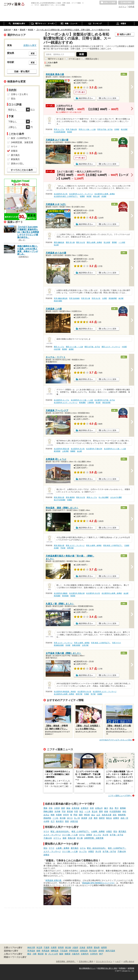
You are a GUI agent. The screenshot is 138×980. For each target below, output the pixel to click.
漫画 (64, 838)
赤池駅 (104, 196)
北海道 (82, 947)
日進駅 (127, 545)
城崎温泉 (55, 951)
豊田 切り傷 (70, 242)
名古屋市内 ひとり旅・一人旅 (82, 400)
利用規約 (122, 968)
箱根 (38, 951)
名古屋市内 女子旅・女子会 (105, 400)
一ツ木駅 (122, 242)
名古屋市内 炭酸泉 (61, 593)
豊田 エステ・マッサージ (111, 347)
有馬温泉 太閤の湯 (53, 880)
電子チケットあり (56, 59)
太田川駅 (85, 645)
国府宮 (102, 818)
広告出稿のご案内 (86, 962)
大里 (90, 818)
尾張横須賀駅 (59, 645)
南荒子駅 (79, 694)
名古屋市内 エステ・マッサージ (81, 194)
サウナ (46, 831)
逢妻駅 (71, 349)
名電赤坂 (75, 808)
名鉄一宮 (124, 818)
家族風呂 (15, 159)
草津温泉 (31, 951)
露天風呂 (122, 831)
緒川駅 (121, 298)
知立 (81, 811)
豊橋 (45, 808)
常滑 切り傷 (85, 298)
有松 (124, 811)
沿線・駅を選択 (22, 71)
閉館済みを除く (92, 59)
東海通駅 (82, 403)
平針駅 (63, 548)
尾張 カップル (92, 497)
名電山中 (99, 808)
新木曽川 (60, 821)
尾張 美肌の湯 (59, 497)
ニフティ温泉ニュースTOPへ (120, 796)
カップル (97, 835)
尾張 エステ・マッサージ (75, 545)
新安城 (70, 811)
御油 (68, 808)
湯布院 (101, 951)
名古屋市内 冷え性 (61, 194)
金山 (93, 815)
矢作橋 (57, 811)
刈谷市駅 (57, 349)
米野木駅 (70, 548)
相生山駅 (96, 196)
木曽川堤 (74, 821)
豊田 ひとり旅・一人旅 (74, 347)
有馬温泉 (46, 951)
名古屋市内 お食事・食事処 (105, 194)
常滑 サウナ (117, 643)
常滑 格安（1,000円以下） (101, 643)
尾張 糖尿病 (70, 497)
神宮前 (87, 815)
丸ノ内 (77, 818)
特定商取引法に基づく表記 (107, 968)
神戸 (101, 954)
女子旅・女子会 (116, 835)
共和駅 (117, 129)
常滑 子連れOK (71, 129)
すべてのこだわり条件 (22, 170)
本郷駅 (70, 500)
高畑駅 (100, 694)
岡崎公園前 (48, 811)
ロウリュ (57, 838)
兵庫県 (54, 947)
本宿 (92, 808)
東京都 (68, 947)
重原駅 (65, 349)
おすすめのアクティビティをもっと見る (116, 740)
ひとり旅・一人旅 (70, 835)
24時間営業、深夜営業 (94, 838)
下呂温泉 (64, 951)
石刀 (53, 821)
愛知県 (97, 947)
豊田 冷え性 (81, 242)
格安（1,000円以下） (81, 831)
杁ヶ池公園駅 (104, 497)
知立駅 (56, 245)
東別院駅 (57, 451)
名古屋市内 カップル (61, 400)
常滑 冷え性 (96, 298)
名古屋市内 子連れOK (94, 449)
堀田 (81, 815)
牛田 (76, 811)
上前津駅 (65, 451)
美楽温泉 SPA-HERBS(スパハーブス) (98, 883)
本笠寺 (66, 815)
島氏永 (109, 818)
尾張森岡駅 (113, 298)
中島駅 (87, 694)
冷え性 (105, 835)
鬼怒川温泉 (110, 951)
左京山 (46, 815)
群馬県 (61, 947)
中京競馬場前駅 (60, 132)
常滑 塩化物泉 (74, 298)
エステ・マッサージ (52, 835)
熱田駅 (73, 596)
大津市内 (94, 954)
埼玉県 (39, 947)
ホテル (82, 835)
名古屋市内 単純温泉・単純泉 (65, 692)
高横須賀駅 (76, 645)
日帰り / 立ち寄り (20, 94)
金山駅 (79, 451)
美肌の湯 (72, 838)
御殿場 (67, 954)
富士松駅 (107, 242)
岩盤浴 (89, 835)
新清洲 (84, 818)
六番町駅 (91, 403)
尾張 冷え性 (81, 497)
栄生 (115, 815)
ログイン (123, 7)
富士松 (95, 811)
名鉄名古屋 (107, 815)
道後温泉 (84, 951)
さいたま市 (53, 954)
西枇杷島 (47, 818)
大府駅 (104, 298)
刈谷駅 (124, 347)
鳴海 (53, 815)
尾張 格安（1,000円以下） (113, 545)
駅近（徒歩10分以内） (60, 831)
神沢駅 (89, 196)
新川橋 (63, 818)
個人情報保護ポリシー (87, 968)
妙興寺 (116, 818)
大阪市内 (76, 954)
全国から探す (30, 45)
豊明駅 (114, 242)
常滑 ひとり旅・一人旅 (87, 129)
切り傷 (80, 838)
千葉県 (47, 947)
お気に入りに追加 (109, 98)
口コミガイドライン (104, 962)
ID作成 (131, 7)
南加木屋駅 (58, 301)
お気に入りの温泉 (108, 3)
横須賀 (41, 954)
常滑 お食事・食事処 (82, 643)
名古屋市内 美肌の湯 (61, 449)
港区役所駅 (106, 403)
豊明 (101, 811)
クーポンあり (75, 59)
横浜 (29, 954)
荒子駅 (93, 694)
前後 (106, 811)
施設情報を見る (85, 98)
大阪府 (75, 947)
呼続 (75, 815)
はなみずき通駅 (116, 497)
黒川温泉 (93, 951)
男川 (117, 808)
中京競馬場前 (115, 811)
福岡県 (104, 947)
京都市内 (85, 954)
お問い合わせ (129, 962)
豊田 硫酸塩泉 (59, 242)
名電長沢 (85, 808)
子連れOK (48, 838)
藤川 (106, 808)
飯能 (61, 954)
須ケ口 (70, 818)
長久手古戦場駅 (60, 500)
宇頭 (64, 811)
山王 (98, 815)
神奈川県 (31, 947)
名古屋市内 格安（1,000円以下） (66, 196)
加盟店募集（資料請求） (66, 962)
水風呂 (109, 831)
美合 (111, 808)
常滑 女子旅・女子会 (105, 129)
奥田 (96, 818)
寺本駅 (68, 645)
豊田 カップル (59, 347)
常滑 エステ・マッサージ (63, 643)
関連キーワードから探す (15, 957)
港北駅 (98, 403)
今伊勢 (46, 821)
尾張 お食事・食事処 (94, 545)
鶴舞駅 (73, 451)
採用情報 (131, 968)
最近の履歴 (126, 3)
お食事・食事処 (98, 831)
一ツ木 (87, 811)
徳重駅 (82, 196)
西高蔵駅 (57, 596)
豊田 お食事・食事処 (94, 242)
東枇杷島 (122, 815)
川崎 (34, 954)
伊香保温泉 (74, 951)
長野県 (90, 947)
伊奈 (51, 808)
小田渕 (57, 808)
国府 (63, 808)
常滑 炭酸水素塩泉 (61, 298)
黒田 (67, 821)
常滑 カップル (59, 129)
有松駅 (70, 132)
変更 (33, 53)
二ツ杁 (55, 818)
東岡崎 (123, 808)
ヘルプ (118, 962)
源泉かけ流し (18, 164)
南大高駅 (124, 129)
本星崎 (59, 815)
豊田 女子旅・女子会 (92, 347)
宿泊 (115, 831)
